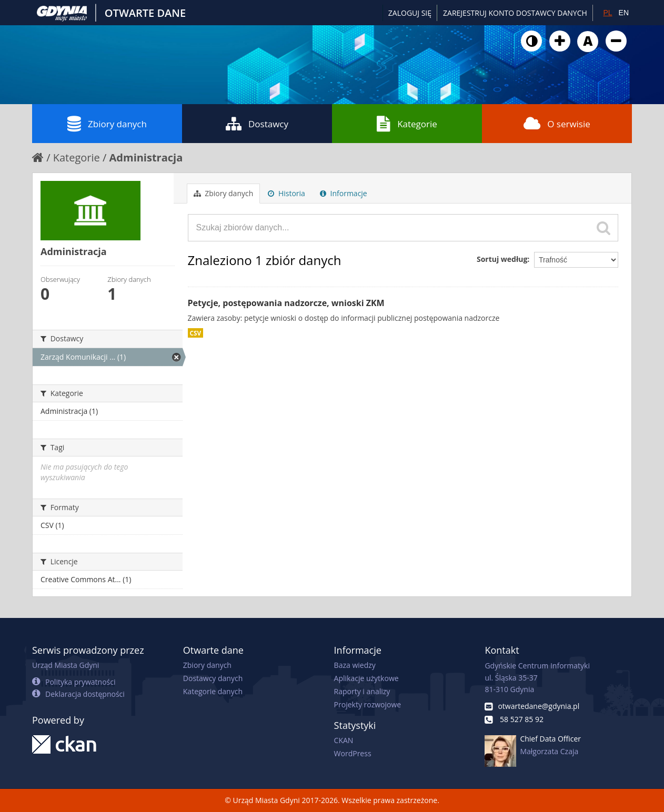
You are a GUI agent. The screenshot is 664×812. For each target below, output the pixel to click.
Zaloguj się (410, 13)
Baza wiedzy (355, 665)
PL (607, 13)
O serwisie (557, 124)
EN (624, 13)
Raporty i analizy (362, 691)
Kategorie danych (213, 691)
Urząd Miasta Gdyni (66, 665)
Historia (286, 193)
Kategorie (407, 124)
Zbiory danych (107, 124)
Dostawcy (257, 124)
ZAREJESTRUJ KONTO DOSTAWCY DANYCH (515, 13)
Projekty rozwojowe (368, 704)
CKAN (344, 740)
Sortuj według (502, 259)
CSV (196, 333)
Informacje (344, 193)
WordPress (353, 753)
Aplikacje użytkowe (366, 678)
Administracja (146, 158)
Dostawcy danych (213, 678)
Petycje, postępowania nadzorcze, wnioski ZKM (286, 303)
